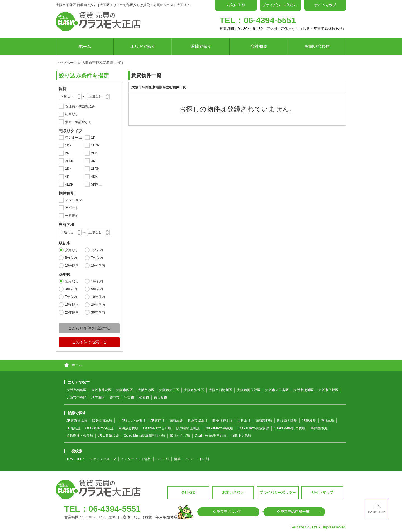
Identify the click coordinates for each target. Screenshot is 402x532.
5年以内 (97, 289)
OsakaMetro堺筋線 (100, 428)
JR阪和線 (309, 421)
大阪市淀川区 (303, 390)
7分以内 (97, 258)
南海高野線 (264, 421)
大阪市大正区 (169, 390)
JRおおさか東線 (134, 421)
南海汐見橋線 (128, 428)
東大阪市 (161, 398)
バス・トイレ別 (197, 459)
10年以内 (98, 297)
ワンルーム (73, 138)
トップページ (66, 63)
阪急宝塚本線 (198, 421)
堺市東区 (98, 398)
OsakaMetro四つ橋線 (290, 428)
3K (93, 161)
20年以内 (98, 305)
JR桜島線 (74, 428)
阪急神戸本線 (222, 421)
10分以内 (72, 266)
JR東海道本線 (77, 421)
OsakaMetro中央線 (218, 428)
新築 (177, 459)
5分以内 (71, 258)
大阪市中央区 (76, 398)
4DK (94, 177)
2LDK (69, 161)
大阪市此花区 (101, 390)
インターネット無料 (136, 459)
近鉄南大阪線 (287, 421)
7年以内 (71, 297)
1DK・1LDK (76, 459)
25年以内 (72, 312)
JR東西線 (158, 421)
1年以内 (97, 281)
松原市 (144, 398)
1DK (68, 145)
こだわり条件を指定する (89, 328)
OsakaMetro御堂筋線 (253, 428)
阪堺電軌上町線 (188, 428)
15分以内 (98, 266)
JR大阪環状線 (108, 436)
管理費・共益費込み (80, 106)
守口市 (129, 398)
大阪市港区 (146, 390)
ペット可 (162, 459)
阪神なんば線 (180, 436)
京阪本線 (244, 421)
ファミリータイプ (103, 459)
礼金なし (72, 114)
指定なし (72, 250)
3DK (68, 169)
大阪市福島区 (76, 390)
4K (67, 177)
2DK (94, 153)
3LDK (95, 169)
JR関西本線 (319, 428)
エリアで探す (77, 382)
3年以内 (71, 289)
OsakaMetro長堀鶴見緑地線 (144, 436)
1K (93, 138)
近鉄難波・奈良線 (80, 436)
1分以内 (97, 250)
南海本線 (176, 421)
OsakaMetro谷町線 (157, 428)
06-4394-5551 (270, 20)
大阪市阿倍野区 (249, 390)
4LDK (69, 184)
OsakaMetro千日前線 (211, 436)
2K (67, 153)
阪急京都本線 (102, 421)
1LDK (95, 145)
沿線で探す (75, 413)
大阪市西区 (125, 390)
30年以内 (98, 312)
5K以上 (96, 184)
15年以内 (72, 305)
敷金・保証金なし (78, 122)
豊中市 (114, 398)
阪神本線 (327, 421)
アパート (72, 208)
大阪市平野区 (328, 390)
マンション (73, 200)
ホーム (73, 365)
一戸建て (72, 216)
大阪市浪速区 (194, 390)
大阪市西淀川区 (221, 390)
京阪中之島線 (241, 436)
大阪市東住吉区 (277, 390)
